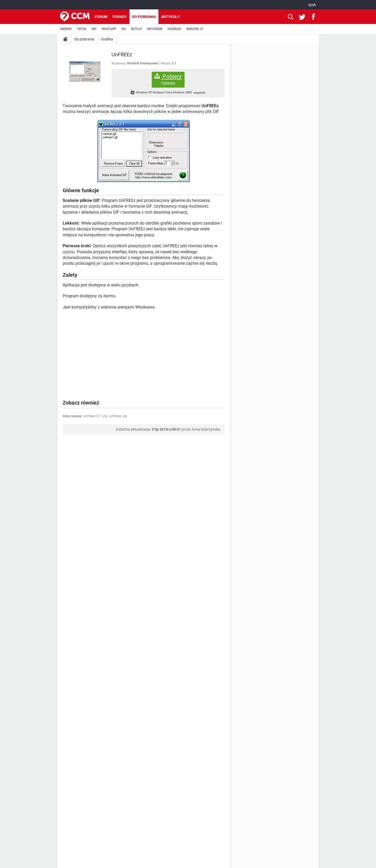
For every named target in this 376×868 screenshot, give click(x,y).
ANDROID (66, 29)
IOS (124, 29)
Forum (101, 17)
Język (312, 5)
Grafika (107, 39)
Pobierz (168, 79)
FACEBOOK (174, 29)
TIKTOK (82, 29)
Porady (120, 17)
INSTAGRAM (155, 29)
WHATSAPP (109, 29)
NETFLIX (136, 29)
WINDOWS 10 (195, 29)
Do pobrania (144, 17)
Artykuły (171, 17)
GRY (94, 29)
